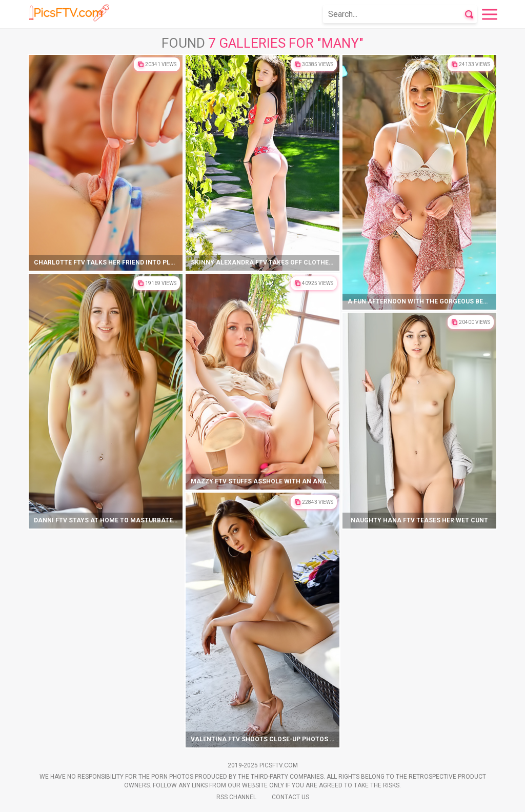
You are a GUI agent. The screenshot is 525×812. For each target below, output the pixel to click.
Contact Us (290, 797)
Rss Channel (236, 797)
